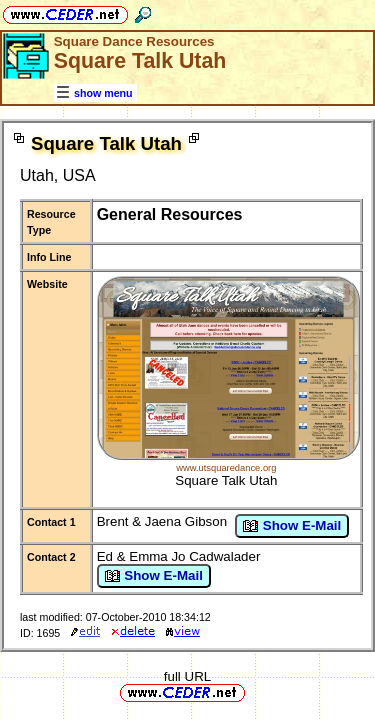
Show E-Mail (292, 526)
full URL (187, 676)
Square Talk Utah (226, 480)
